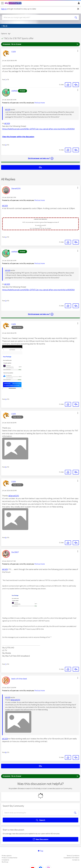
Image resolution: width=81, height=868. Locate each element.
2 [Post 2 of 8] (6, 237)
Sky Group (5, 862)
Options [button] (4, 34)
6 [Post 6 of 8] (6, 538)
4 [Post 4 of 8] (6, 399)
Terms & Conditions (73, 856)
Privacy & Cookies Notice (9, 858)
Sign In (78, 4)
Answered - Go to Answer (40, 44)
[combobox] (37, 17)
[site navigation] (2, 3)
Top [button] (42, 851)
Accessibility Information (71, 858)
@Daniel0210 (14, 496)
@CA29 (8, 110)
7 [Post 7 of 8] (6, 664)
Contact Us (76, 860)
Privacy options (7, 856)
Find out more (40, 103)
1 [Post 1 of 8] (6, 80)
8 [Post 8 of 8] (6, 752)
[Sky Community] (13, 3)
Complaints (5, 860)
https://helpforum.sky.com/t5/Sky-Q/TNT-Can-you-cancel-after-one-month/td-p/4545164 (38, 129)
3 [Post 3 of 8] (6, 145)
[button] (78, 51)
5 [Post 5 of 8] (6, 467)
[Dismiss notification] (78, 9)
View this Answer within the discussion (18, 137)
